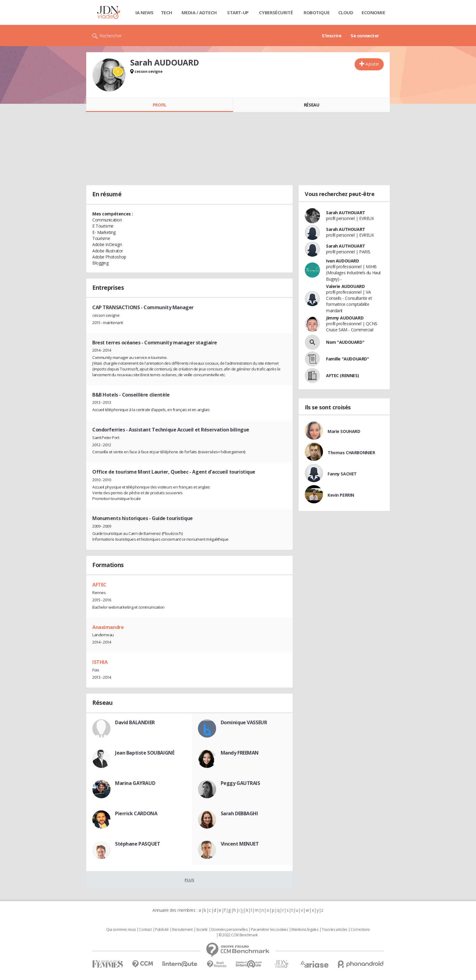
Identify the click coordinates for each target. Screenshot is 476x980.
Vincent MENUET (240, 844)
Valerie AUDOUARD (345, 286)
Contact (145, 930)
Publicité (162, 930)
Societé (202, 930)
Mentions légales (305, 930)
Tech (167, 12)
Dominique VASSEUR (244, 722)
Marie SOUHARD (344, 431)
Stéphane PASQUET (138, 844)
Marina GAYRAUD (135, 783)
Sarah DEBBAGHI (239, 813)
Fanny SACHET (342, 474)
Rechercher (111, 35)
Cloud (346, 12)
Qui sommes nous (121, 930)
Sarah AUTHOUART (346, 213)
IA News (144, 12)
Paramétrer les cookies (270, 930)
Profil (160, 105)
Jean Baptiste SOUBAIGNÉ (145, 753)
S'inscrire (332, 35)
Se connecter (365, 35)
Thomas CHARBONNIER (351, 453)
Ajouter (372, 64)
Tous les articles (335, 930)
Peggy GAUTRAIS (240, 783)
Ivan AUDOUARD (343, 261)
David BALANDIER (135, 722)
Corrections (360, 930)
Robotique (316, 12)
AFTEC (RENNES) (342, 375)
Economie (373, 12)
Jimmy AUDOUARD (345, 318)
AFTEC (99, 585)
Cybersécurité (276, 12)
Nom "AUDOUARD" (345, 342)
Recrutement (182, 930)
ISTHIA (100, 662)
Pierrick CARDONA (136, 813)
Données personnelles (229, 930)
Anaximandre (108, 627)
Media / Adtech (199, 12)
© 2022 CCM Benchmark (238, 935)
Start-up (238, 12)
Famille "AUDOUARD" (347, 359)
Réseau (311, 105)
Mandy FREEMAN (240, 753)
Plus (189, 880)
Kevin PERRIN (341, 495)
